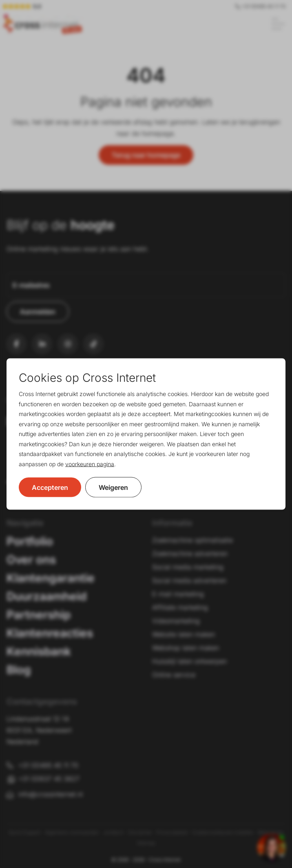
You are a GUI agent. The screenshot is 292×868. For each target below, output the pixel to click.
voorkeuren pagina (90, 464)
